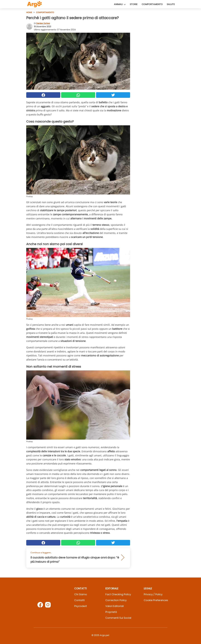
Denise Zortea (43, 23)
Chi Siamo (81, 594)
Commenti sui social (118, 618)
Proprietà (111, 612)
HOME (29, 12)
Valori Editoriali (115, 606)
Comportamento (152, 4)
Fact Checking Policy (118, 594)
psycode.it (81, 606)
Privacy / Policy (153, 594)
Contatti (79, 600)
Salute (171, 4)
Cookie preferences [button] (156, 600)
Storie (134, 4)
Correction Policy (116, 600)
